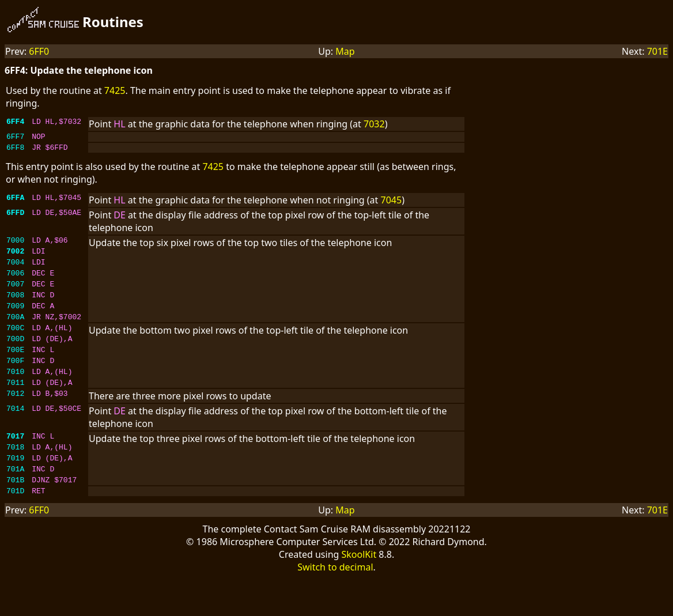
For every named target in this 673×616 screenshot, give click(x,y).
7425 (115, 90)
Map (345, 51)
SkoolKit (359, 592)
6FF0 (39, 51)
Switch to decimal (335, 605)
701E (657, 51)
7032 (374, 124)
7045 (392, 203)
